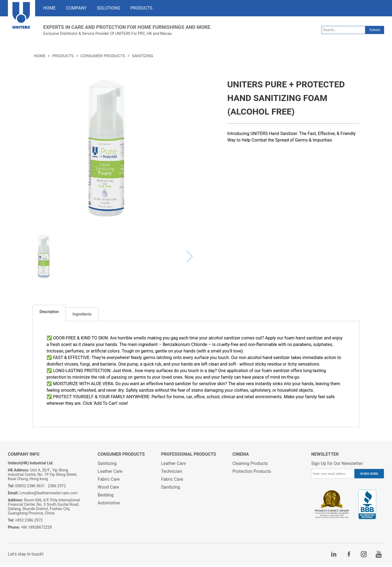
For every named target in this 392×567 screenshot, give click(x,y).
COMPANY (76, 8)
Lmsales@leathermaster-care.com (43, 495)
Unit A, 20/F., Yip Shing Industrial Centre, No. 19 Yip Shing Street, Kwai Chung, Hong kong (42, 476)
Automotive (109, 505)
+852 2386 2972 (25, 522)
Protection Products (252, 473)
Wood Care (108, 489)
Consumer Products (103, 56)
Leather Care (110, 473)
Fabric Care (109, 481)
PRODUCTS (141, 8)
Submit (375, 30)
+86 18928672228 (30, 529)
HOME (49, 8)
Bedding (106, 497)
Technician (172, 473)
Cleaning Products (250, 465)
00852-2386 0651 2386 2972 (37, 488)
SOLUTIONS (108, 8)
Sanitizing (143, 56)
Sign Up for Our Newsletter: (337, 465)
